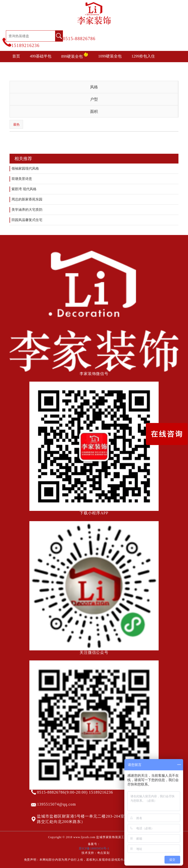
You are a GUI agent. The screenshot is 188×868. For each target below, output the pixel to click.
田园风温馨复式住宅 (27, 220)
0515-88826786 (79, 39)
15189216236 (26, 46)
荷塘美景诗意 (22, 179)
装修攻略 (96, 67)
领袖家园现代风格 (25, 169)
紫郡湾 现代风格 (24, 189)
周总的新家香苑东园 (27, 199)
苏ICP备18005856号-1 (94, 848)
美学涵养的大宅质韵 (27, 210)
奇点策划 (103, 853)
